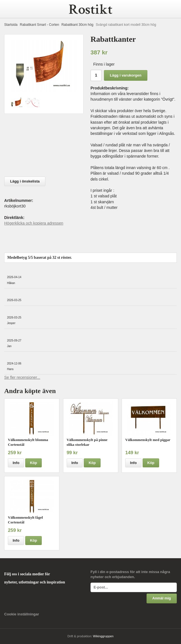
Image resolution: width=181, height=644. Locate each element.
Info (16, 463)
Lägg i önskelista (25, 181)
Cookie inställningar (22, 614)
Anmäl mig (162, 598)
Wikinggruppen (103, 636)
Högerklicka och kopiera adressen (34, 223)
